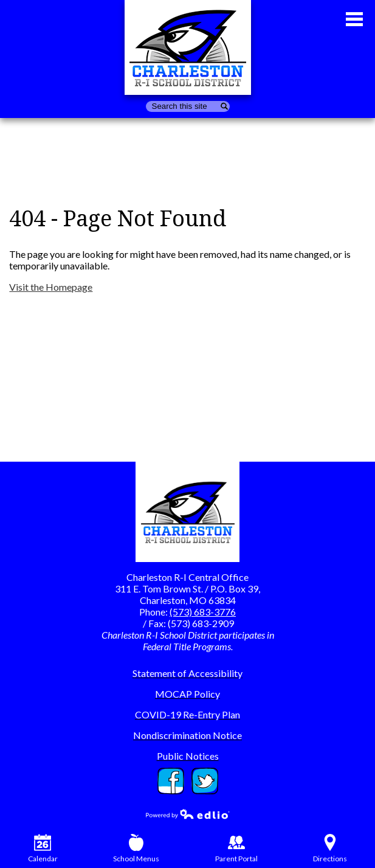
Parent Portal (236, 849)
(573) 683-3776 (203, 612)
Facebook (171, 781)
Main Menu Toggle (354, 19)
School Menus (136, 849)
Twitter (205, 781)
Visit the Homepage (51, 287)
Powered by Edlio (188, 814)
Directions (330, 849)
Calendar (43, 849)
